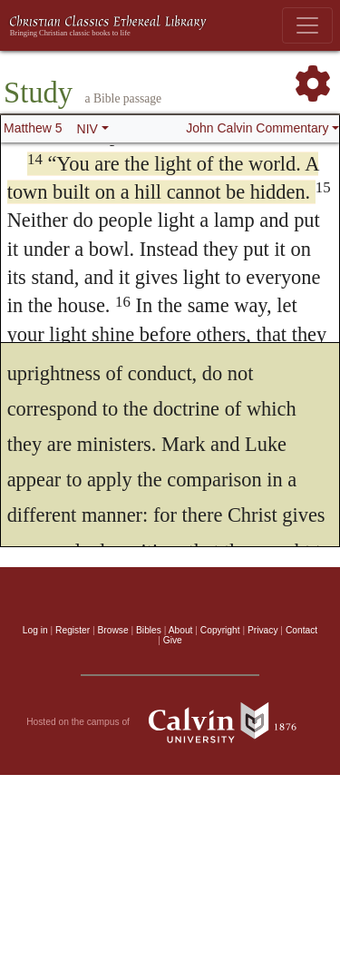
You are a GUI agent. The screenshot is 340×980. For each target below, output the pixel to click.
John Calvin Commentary (257, 128)
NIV (87, 129)
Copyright (220, 630)
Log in (35, 630)
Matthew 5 (33, 128)
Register (73, 630)
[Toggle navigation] (307, 25)
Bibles (149, 630)
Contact (301, 630)
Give (173, 640)
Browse (113, 630)
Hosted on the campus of (170, 722)
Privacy (263, 630)
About (181, 630)
